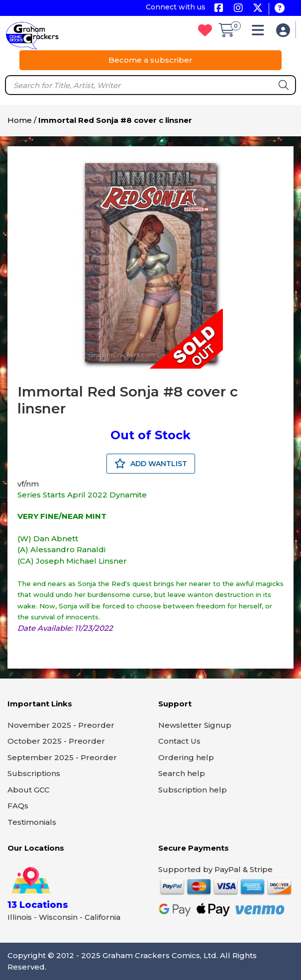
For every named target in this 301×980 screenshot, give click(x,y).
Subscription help (193, 790)
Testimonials (32, 822)
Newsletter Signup (195, 725)
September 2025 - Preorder (62, 757)
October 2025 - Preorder (56, 741)
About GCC (29, 790)
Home (20, 120)
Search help (182, 773)
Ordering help (186, 757)
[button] (260, 33)
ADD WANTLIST (151, 464)
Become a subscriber (150, 60)
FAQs (18, 806)
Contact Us (179, 741)
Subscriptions (34, 773)
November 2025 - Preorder (61, 725)
